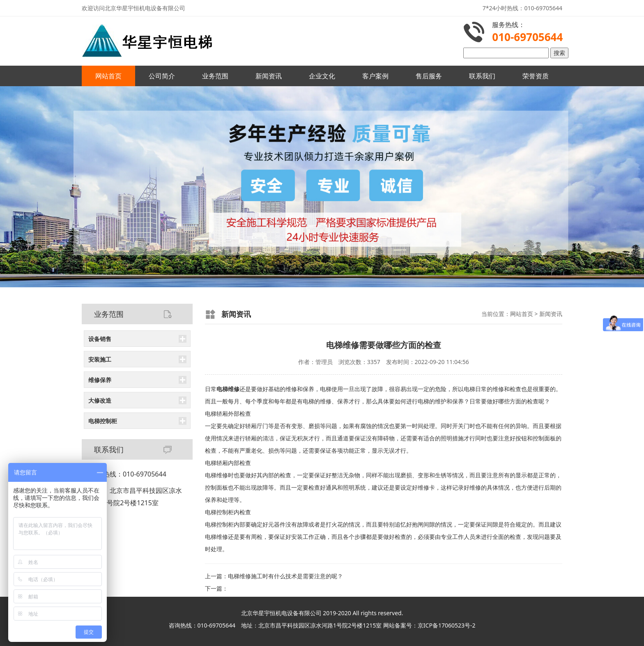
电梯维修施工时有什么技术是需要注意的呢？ (285, 576)
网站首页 (108, 76)
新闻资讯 (269, 76)
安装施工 (100, 359)
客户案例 (375, 76)
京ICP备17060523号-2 (447, 625)
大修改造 (100, 400)
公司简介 (162, 76)
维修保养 (100, 380)
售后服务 (429, 76)
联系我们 (482, 76)
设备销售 (100, 339)
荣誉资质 (536, 76)
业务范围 (215, 76)
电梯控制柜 (103, 421)
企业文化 (322, 76)
